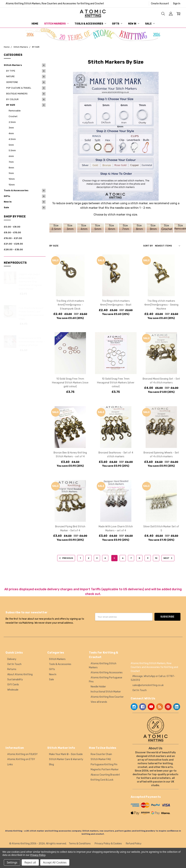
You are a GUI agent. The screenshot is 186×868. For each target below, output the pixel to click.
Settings (12, 862)
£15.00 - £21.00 (13, 238)
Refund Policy (134, 844)
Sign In (177, 4)
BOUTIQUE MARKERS (17, 94)
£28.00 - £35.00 (13, 250)
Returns (12, 669)
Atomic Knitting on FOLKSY (22, 754)
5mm (11, 145)
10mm (12, 179)
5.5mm (12, 150)
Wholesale (13, 690)
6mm (11, 156)
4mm (11, 133)
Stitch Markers (56, 24)
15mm (12, 185)
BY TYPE (11, 71)
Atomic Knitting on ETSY (21, 759)
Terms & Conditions (80, 844)
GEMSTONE (12, 82)
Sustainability (15, 680)
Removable (15, 111)
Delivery (12, 659)
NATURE (10, 76)
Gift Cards (13, 685)
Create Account (160, 4)
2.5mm (12, 122)
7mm (11, 162)
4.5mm (12, 139)
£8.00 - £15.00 (12, 232)
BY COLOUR (12, 99)
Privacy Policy (38, 855)
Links (10, 764)
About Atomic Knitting (20, 674)
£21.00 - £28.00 (13, 244)
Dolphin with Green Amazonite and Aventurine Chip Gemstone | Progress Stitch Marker (30, 282)
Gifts (117, 24)
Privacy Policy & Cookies (108, 844)
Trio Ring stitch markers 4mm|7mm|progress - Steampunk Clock (70, 305)
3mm (11, 128)
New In (134, 24)
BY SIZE (11, 105)
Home (35, 24)
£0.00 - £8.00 (12, 227)
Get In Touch (14, 664)
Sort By (148, 246)
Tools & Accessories (90, 24)
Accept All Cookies (55, 862)
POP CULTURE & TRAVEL (19, 88)
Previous (66, 558)
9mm (11, 173)
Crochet (13, 116)
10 (156, 558)
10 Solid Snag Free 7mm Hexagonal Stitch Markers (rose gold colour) (70, 383)
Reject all (30, 862)
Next (168, 558)
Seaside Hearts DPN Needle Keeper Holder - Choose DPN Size (32, 342)
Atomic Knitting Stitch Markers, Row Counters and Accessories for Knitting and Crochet (55, 4)
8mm (11, 168)
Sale (150, 24)
